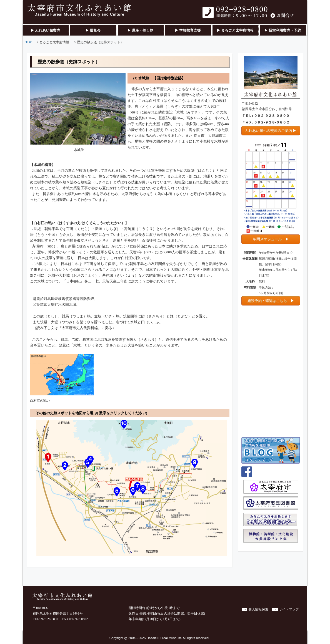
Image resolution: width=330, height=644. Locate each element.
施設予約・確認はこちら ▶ (271, 301)
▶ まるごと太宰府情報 (235, 30)
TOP (29, 42)
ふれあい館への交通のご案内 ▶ (271, 131)
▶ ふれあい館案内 (45, 30)
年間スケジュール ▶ (271, 239)
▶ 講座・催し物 (140, 30)
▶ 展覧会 (93, 30)
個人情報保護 (258, 609)
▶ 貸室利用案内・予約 (283, 30)
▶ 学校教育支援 (188, 30)
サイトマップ (289, 609)
